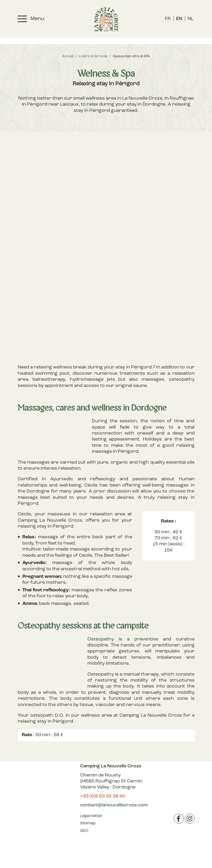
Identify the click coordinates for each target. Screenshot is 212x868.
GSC (84, 831)
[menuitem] (168, 19)
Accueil (68, 56)
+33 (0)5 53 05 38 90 (103, 796)
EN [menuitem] (179, 19)
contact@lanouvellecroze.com (114, 805)
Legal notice (91, 816)
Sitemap (88, 823)
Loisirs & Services (93, 56)
